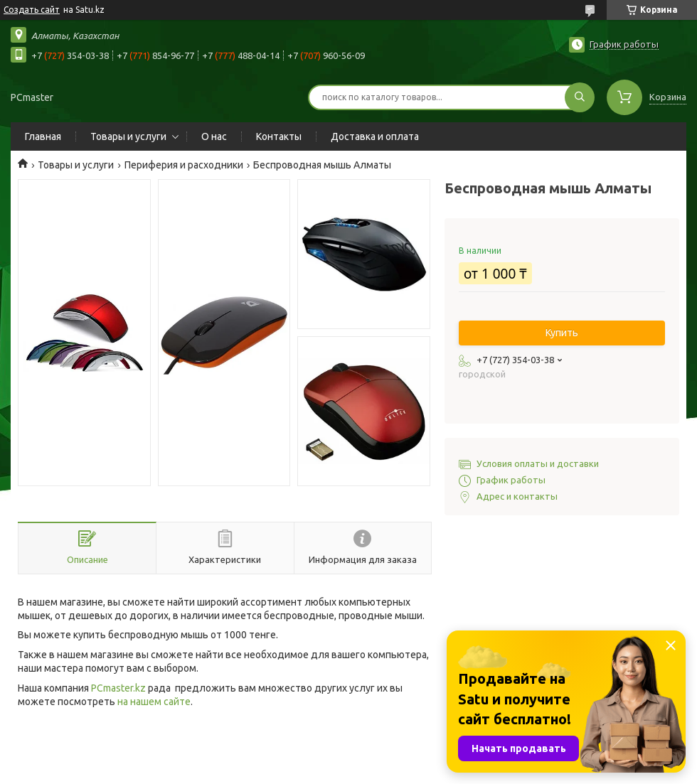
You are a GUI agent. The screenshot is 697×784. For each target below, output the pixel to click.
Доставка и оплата (375, 136)
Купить (562, 333)
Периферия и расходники (184, 165)
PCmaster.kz (118, 688)
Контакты (279, 136)
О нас (214, 136)
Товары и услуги (128, 136)
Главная (43, 136)
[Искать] (580, 97)
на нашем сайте (154, 702)
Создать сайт (32, 10)
